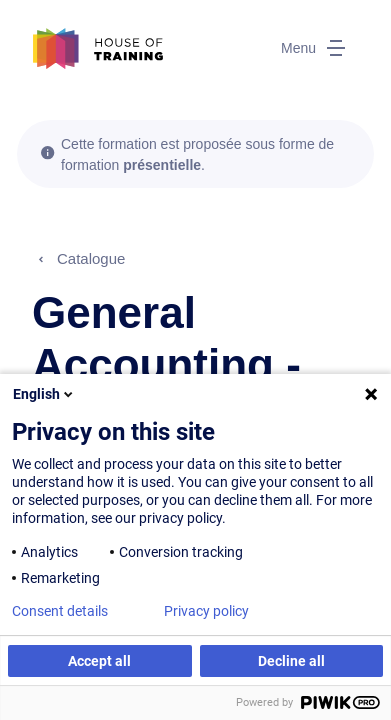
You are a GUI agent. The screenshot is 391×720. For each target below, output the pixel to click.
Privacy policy (206, 611)
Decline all (291, 661)
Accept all (99, 661)
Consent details (60, 611)
